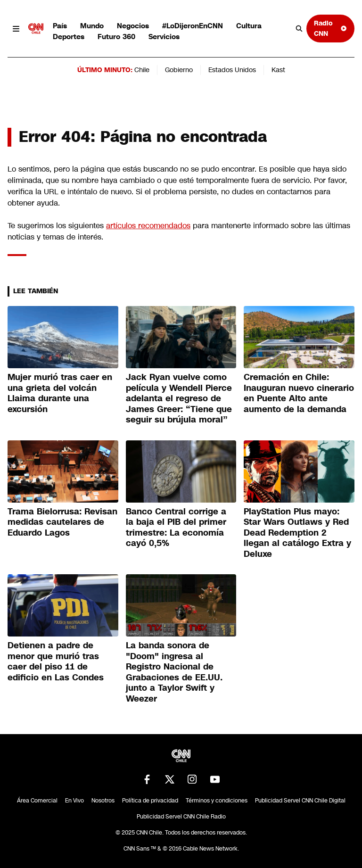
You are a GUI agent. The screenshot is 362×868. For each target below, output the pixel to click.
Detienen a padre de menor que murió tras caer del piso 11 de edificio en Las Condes (56, 661)
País (60, 26)
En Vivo (74, 801)
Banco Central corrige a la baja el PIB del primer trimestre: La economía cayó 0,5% (176, 528)
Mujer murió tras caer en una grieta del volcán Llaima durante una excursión (60, 393)
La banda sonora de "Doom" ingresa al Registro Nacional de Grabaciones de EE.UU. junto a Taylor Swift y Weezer (174, 672)
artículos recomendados (148, 226)
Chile (142, 70)
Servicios (164, 37)
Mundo (92, 26)
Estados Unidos (232, 70)
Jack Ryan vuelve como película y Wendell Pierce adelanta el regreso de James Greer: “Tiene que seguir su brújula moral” (179, 398)
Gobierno (179, 70)
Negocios (133, 26)
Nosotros (103, 801)
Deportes (69, 37)
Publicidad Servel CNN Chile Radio (181, 817)
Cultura (249, 26)
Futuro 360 (116, 37)
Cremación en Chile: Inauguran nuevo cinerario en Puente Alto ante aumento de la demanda (299, 393)
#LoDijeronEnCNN (193, 26)
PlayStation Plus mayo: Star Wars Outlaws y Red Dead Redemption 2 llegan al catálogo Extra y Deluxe (297, 533)
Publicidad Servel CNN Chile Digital (300, 801)
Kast (278, 70)
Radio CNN (330, 28)
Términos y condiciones (217, 801)
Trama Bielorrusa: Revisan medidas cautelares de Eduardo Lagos (62, 522)
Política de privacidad (150, 801)
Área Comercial (37, 801)
